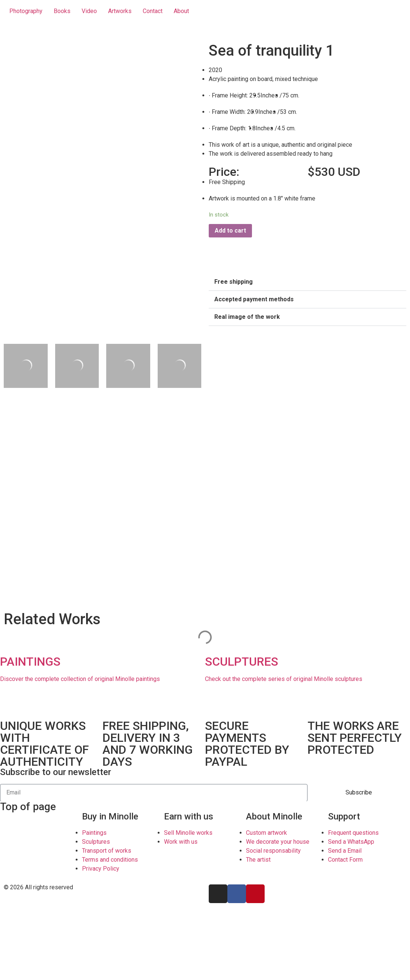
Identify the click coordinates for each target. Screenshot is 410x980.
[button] (307, 282)
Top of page (28, 807)
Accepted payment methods (254, 299)
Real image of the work (247, 317)
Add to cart (230, 231)
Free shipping (234, 282)
